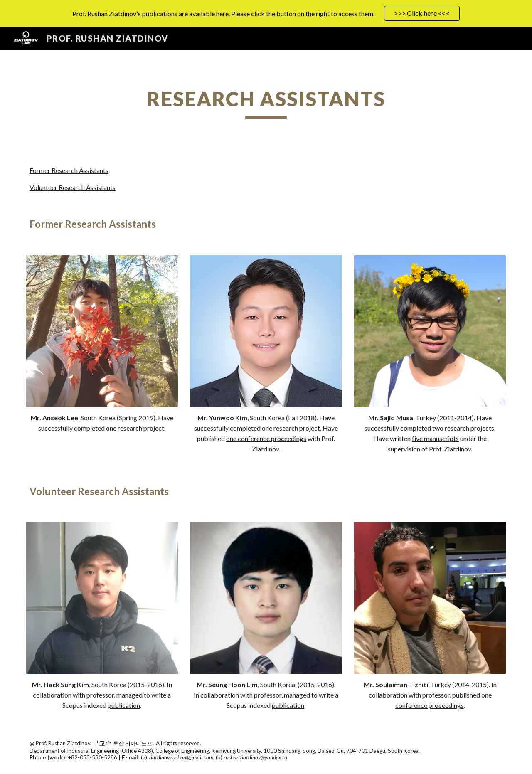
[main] (266, 103)
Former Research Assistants (69, 170)
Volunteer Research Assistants (73, 187)
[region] (266, 13)
